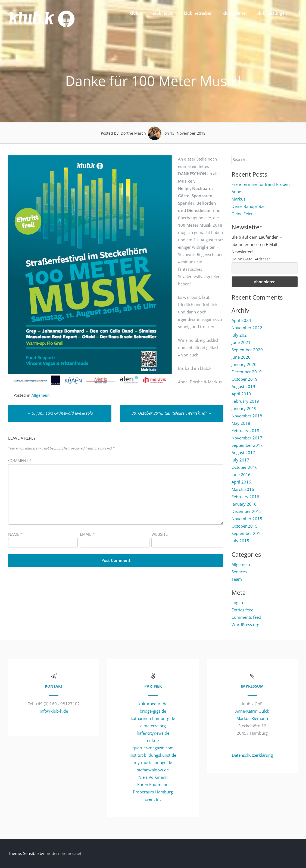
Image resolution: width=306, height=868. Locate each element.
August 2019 (243, 386)
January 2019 (244, 408)
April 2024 (241, 320)
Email (87, 534)
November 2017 (247, 438)
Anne (236, 192)
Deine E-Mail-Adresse (251, 259)
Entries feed (243, 610)
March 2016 (243, 489)
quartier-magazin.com (153, 748)
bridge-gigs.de (153, 711)
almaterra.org (153, 726)
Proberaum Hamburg (153, 792)
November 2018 (247, 416)
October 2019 (245, 379)
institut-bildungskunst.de (153, 755)
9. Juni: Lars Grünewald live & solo (60, 413)
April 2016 (241, 482)
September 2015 (247, 533)
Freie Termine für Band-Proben (261, 184)
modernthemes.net (63, 853)
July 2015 (240, 541)
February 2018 (245, 430)
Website (160, 534)
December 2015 (247, 511)
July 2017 (240, 460)
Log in (237, 602)
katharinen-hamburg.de (153, 718)
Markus (238, 199)
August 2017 (243, 453)
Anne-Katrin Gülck (252, 711)
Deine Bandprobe (248, 206)
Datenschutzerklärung (252, 755)
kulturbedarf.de (153, 704)
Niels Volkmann (153, 777)
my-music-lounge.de (153, 762)
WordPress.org (245, 624)
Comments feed (246, 617)
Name (15, 534)
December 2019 (247, 372)
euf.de (153, 740)
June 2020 (241, 357)
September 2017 (247, 445)
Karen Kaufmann (153, 784)
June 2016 (241, 475)
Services (239, 572)
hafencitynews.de (153, 733)
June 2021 (241, 342)
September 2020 (247, 350)
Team (237, 579)
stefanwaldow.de (153, 770)
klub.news (163, 13)
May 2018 (241, 423)
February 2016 (245, 497)
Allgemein (41, 395)
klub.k (136, 13)
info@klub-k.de (54, 711)
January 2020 (244, 364)
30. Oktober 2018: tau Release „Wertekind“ (172, 413)
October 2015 (245, 526)
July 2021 (240, 335)
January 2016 (244, 504)
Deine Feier (242, 214)
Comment (20, 460)
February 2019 (245, 401)
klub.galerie (234, 13)
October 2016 (245, 467)
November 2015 (247, 519)
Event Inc (153, 799)
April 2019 (241, 394)
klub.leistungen (272, 13)
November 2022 (247, 328)
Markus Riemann (252, 718)
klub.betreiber (198, 13)
